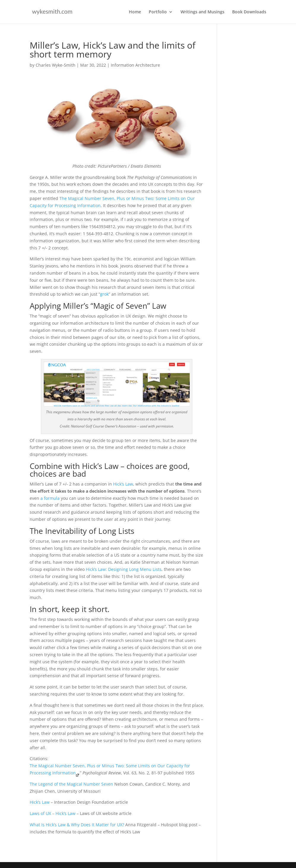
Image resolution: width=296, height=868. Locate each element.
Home (135, 12)
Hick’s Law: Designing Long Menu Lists (124, 569)
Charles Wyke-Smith (56, 65)
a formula (50, 498)
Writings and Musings (202, 12)
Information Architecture (135, 65)
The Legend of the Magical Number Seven (71, 784)
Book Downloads (249, 12)
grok (104, 294)
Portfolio (158, 12)
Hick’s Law (123, 484)
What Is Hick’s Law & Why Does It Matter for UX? (77, 825)
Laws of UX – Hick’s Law (53, 813)
